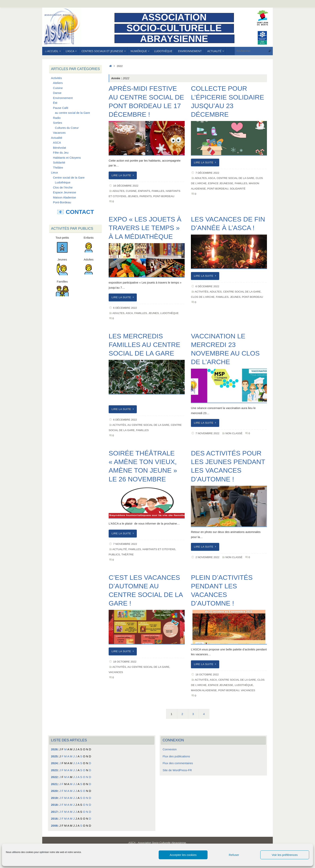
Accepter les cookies (183, 855)
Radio (57, 118)
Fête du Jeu (61, 153)
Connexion (170, 749)
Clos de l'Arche (203, 297)
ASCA (212, 178)
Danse (57, 93)
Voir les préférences (285, 855)
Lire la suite (123, 175)
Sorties (58, 123)
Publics (114, 555)
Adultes (118, 191)
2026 (54, 749)
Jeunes (133, 196)
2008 (54, 826)
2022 (54, 777)
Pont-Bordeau (164, 196)
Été (55, 103)
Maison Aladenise (204, 690)
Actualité (120, 549)
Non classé (234, 433)
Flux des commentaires (178, 763)
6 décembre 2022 (125, 308)
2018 (54, 805)
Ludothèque (169, 313)
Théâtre (128, 555)
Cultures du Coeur (67, 128)
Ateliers (58, 83)
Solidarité (238, 189)
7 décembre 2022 (207, 173)
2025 (54, 756)
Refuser (234, 855)
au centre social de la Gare (148, 425)
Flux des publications (176, 756)
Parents (146, 196)
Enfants (144, 191)
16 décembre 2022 (126, 186)
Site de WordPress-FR (177, 770)
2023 (54, 770)
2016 (54, 819)
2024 (54, 763)
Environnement (63, 98)
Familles (158, 191)
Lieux (55, 172)
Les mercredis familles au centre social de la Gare (145, 345)
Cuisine (131, 191)
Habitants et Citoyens (159, 549)
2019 (54, 798)
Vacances (116, 672)
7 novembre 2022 (207, 433)
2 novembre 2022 (207, 557)
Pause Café (61, 108)
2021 (54, 784)
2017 (54, 812)
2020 (54, 791)
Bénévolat (60, 148)
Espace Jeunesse (221, 183)
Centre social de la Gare (235, 178)
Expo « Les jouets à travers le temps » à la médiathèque (145, 228)
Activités (201, 292)
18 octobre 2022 (125, 662)
